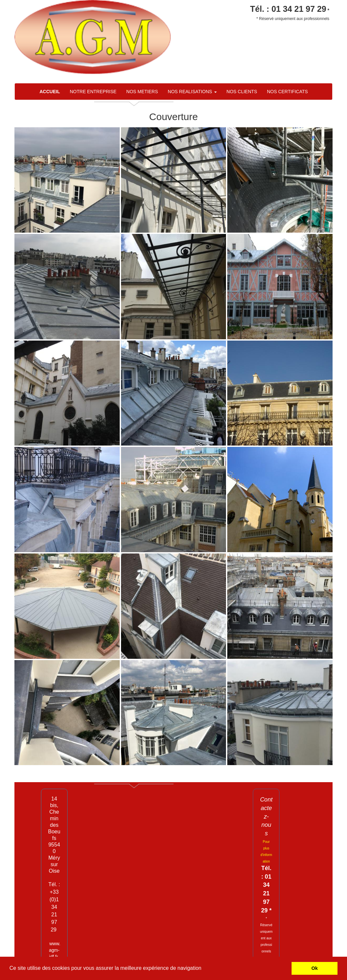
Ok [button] (315, 968)
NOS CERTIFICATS (287, 92)
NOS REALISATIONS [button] (192, 92)
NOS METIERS (142, 92)
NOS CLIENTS (242, 92)
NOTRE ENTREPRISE (93, 92)
